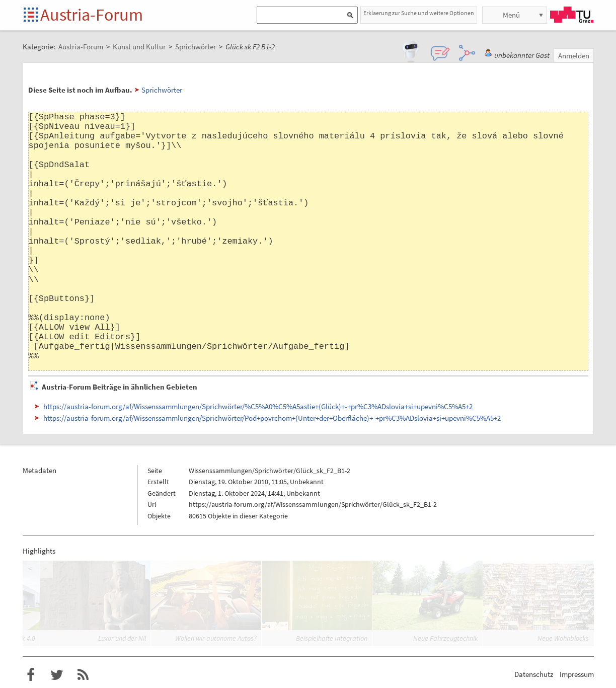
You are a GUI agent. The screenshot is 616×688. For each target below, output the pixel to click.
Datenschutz (534, 674)
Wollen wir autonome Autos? (216, 638)
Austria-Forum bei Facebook (31, 675)
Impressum (577, 674)
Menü (511, 15)
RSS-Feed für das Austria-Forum (83, 675)
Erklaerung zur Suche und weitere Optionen (419, 13)
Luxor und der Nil (122, 638)
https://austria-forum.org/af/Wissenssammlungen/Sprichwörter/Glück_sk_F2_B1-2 (313, 504)
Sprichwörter (162, 90)
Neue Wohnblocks (563, 638)
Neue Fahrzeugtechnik (446, 638)
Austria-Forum (92, 15)
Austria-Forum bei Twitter (57, 675)
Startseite (31, 15)
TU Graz (572, 15)
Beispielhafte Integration (332, 638)
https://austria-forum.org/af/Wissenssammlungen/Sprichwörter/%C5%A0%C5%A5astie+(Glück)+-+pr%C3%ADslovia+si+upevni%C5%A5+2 (258, 406)
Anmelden (574, 56)
